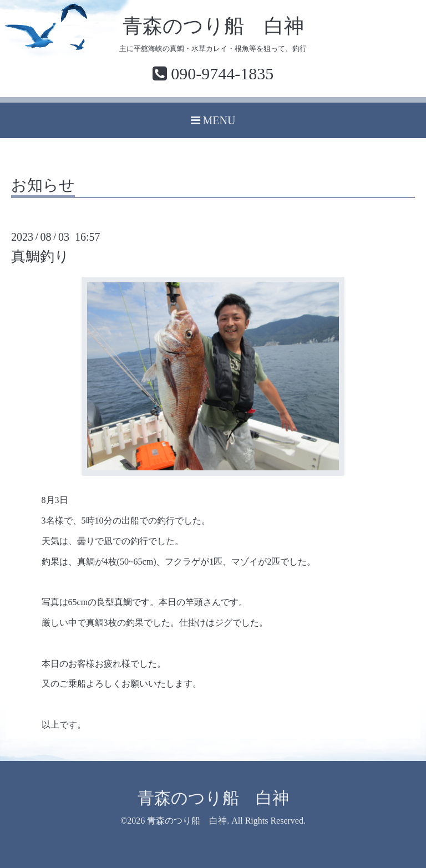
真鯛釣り (40, 257)
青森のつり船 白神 (213, 26)
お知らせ (43, 186)
